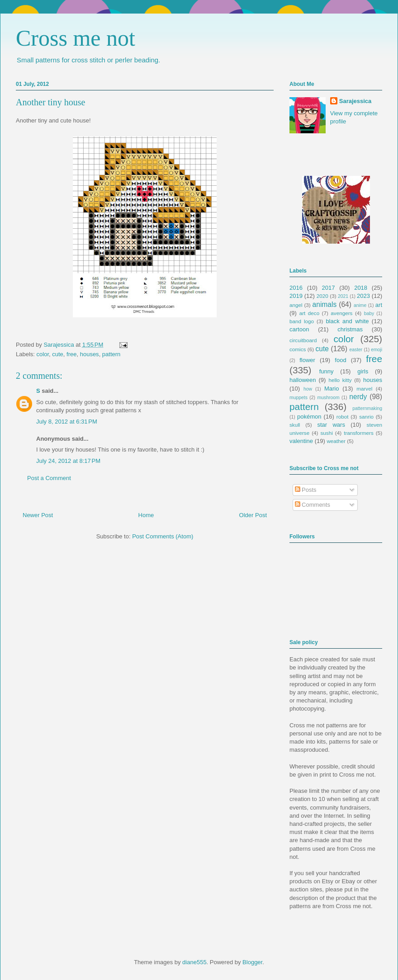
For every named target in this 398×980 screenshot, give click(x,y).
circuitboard (303, 340)
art (379, 305)
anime (360, 305)
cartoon (299, 329)
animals (325, 304)
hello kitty (340, 380)
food (340, 360)
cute (58, 354)
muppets (298, 398)
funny (327, 371)
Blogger (252, 962)
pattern (111, 354)
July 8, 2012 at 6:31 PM (67, 422)
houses (90, 354)
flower (307, 360)
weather (336, 441)
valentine (301, 441)
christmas (350, 329)
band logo (302, 321)
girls (363, 371)
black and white (347, 321)
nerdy (358, 397)
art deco (309, 313)
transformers (359, 433)
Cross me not (76, 38)
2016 (296, 288)
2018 (361, 288)
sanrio (366, 417)
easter (356, 350)
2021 (343, 296)
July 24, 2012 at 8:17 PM (68, 461)
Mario (332, 389)
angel (296, 305)
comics (298, 349)
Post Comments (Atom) (163, 536)
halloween (303, 380)
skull (295, 425)
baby (369, 313)
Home (146, 515)
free (71, 354)
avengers (341, 313)
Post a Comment (49, 478)
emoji (377, 350)
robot (343, 417)
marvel (364, 389)
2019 (296, 296)
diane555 (194, 962)
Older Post (253, 515)
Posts (306, 490)
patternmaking (367, 408)
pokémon (309, 417)
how (308, 389)
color (43, 354)
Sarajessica (59, 345)
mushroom (329, 398)
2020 (322, 296)
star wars (331, 425)
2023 (363, 296)
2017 (329, 288)
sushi (327, 433)
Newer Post (38, 515)
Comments (313, 505)
